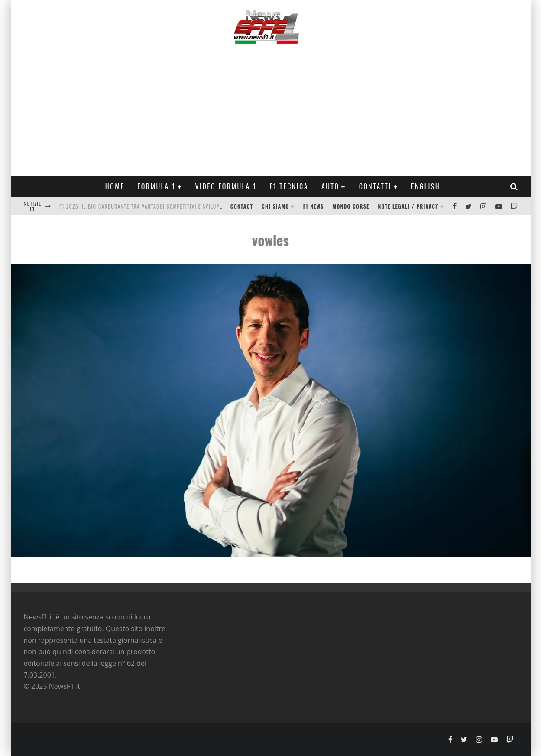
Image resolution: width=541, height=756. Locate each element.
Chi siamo (275, 206)
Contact (242, 206)
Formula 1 (156, 186)
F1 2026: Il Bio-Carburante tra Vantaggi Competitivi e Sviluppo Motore (153, 206)
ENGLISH (426, 186)
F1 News (314, 206)
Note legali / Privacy (408, 206)
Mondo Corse (351, 206)
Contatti (375, 186)
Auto (330, 186)
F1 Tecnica (289, 186)
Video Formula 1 (226, 186)
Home (115, 186)
